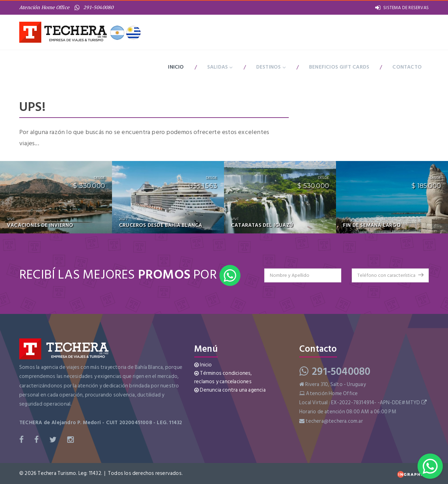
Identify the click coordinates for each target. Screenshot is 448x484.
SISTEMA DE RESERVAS (402, 8)
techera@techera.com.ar (334, 421)
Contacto (407, 67)
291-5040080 (94, 8)
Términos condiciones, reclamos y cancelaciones (223, 377)
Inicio (176, 67)
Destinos (271, 67)
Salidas (220, 67)
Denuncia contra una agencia (230, 390)
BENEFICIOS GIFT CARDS (339, 67)
